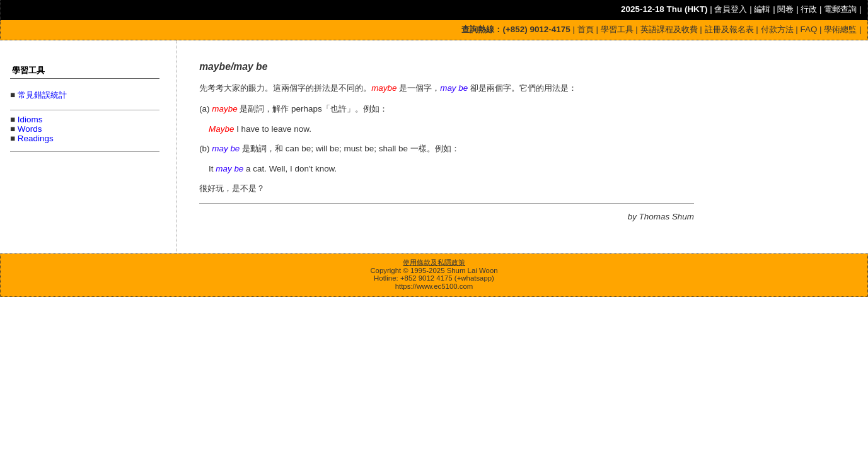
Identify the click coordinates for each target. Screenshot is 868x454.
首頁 (586, 29)
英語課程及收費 (669, 29)
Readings (36, 138)
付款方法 (777, 29)
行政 (809, 9)
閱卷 (785, 9)
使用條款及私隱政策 (434, 262)
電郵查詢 (840, 9)
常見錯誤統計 (42, 95)
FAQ (809, 29)
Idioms (30, 119)
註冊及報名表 (729, 29)
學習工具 (617, 29)
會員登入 (731, 9)
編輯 (762, 9)
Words (30, 129)
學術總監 (840, 29)
